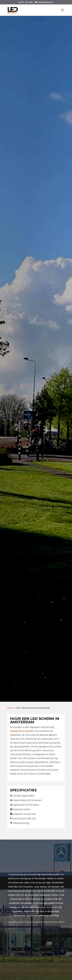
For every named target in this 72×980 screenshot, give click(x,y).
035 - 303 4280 (27, 2)
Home (10, 704)
